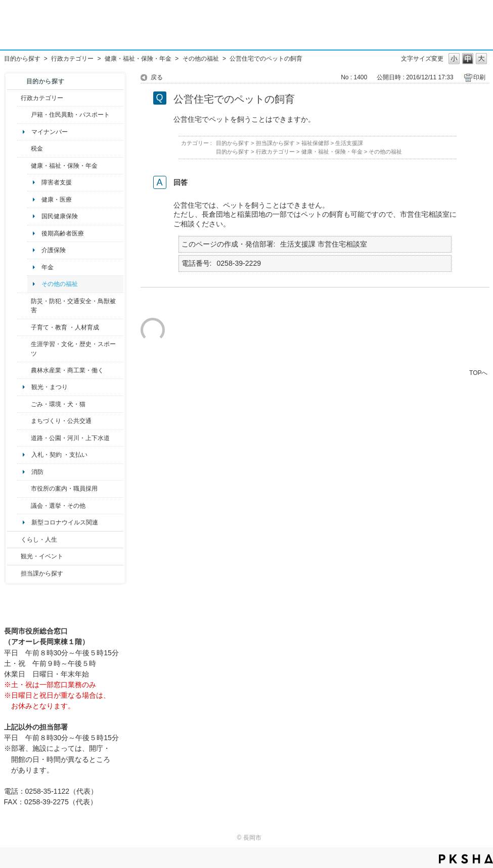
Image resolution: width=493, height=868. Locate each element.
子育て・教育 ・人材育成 (65, 327)
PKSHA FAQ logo (466, 859)
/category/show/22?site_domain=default (24, 404)
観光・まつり (50, 387)
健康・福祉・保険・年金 (138, 59)
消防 (37, 472)
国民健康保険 (60, 216)
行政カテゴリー (72, 59)
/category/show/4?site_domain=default (24, 166)
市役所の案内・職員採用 (64, 489)
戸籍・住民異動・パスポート (70, 115)
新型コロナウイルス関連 (65, 522)
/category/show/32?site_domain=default (24, 489)
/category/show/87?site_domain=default (24, 438)
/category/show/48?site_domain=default (24, 327)
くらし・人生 (39, 540)
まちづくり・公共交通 (61, 421)
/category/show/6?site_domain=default (24, 421)
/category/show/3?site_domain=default (14, 98)
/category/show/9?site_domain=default (14, 573)
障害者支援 (57, 182)
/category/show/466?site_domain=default (24, 506)
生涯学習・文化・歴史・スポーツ (73, 349)
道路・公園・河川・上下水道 (70, 438)
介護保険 (54, 250)
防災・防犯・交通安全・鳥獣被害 (73, 306)
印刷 (479, 77)
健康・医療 (57, 200)
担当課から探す (42, 573)
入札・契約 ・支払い (59, 455)
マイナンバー (50, 132)
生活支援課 (349, 143)
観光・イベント (42, 556)
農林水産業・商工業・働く (67, 370)
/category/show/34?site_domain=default (24, 370)
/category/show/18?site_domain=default (14, 556)
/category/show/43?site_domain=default (24, 349)
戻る (157, 77)
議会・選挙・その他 (58, 506)
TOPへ (478, 373)
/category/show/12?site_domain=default (14, 540)
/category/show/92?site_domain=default (24, 149)
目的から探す (22, 59)
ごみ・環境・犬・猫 (58, 404)
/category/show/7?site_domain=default (24, 115)
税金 (37, 149)
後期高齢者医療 (63, 233)
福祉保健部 (315, 143)
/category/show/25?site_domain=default (24, 306)
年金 (48, 267)
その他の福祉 (201, 59)
